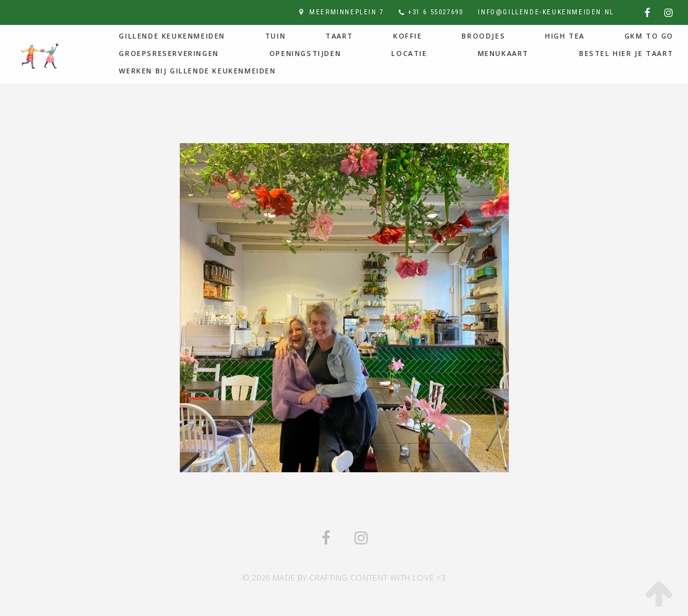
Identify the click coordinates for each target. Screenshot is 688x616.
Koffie (408, 36)
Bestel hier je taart (626, 53)
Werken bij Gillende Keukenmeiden (197, 71)
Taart (339, 36)
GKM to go (649, 36)
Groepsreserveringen (169, 53)
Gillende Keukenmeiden (172, 36)
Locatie (409, 53)
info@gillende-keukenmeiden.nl (546, 12)
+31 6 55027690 (435, 12)
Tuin (275, 36)
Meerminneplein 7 (346, 12)
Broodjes (483, 36)
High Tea (565, 36)
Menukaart (503, 53)
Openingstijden (305, 53)
